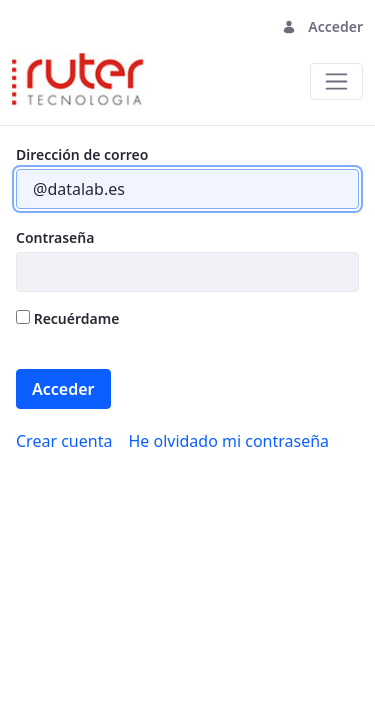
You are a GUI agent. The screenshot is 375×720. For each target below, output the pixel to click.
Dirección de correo (82, 154)
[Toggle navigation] (336, 81)
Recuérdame (67, 318)
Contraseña (55, 237)
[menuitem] (64, 441)
